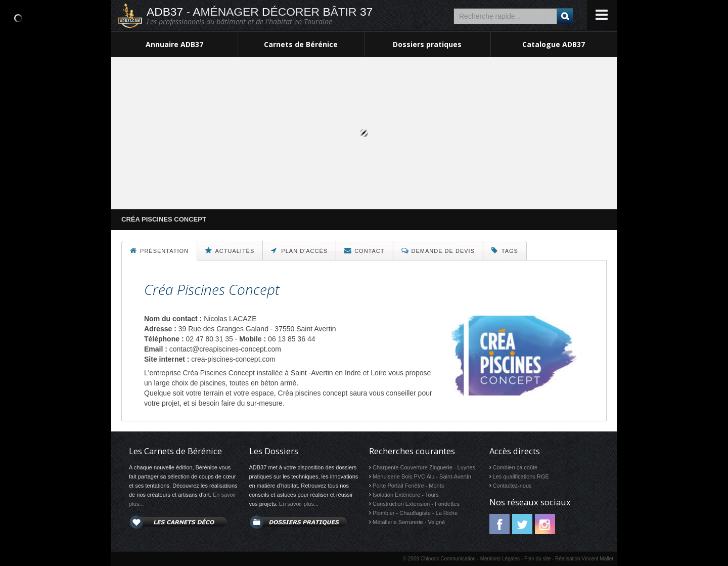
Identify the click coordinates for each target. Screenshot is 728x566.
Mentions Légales (500, 559)
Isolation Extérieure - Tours (406, 495)
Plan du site (537, 559)
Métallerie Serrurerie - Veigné (409, 522)
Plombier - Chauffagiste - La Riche (415, 513)
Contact (364, 250)
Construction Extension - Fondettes (416, 504)
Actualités (230, 250)
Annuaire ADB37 (174, 44)
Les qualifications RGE (521, 476)
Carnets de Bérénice (301, 44)
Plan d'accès (299, 250)
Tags (505, 250)
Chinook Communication (448, 559)
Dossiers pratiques (427, 44)
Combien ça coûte (515, 467)
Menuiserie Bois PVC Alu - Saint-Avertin (422, 476)
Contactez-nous (512, 486)
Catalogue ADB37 (554, 44)
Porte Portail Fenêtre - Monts (408, 486)
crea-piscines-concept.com (233, 359)
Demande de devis (438, 250)
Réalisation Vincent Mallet (584, 559)
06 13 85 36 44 (291, 339)
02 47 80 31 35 (209, 339)
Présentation (159, 250)
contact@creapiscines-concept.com (225, 349)
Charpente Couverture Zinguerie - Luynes (424, 467)
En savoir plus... (299, 504)
